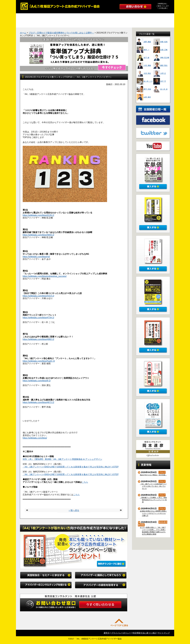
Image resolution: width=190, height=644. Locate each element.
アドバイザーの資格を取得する (154, 17)
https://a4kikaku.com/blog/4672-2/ (38, 402)
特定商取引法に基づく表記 (144, 633)
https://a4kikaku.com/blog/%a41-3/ (39, 361)
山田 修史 (144, 97)
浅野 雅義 (144, 42)
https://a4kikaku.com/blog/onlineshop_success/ (45, 276)
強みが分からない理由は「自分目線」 (153, 475)
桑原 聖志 (160, 65)
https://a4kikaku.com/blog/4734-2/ (38, 318)
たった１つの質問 (85, 24)
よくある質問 (105, 24)
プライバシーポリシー (121, 633)
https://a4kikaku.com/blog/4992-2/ (38, 339)
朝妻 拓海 (160, 42)
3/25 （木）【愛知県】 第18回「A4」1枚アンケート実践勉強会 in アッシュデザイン (62, 459)
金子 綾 (143, 58)
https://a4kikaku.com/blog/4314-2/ (38, 296)
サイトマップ (164, 633)
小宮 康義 (144, 65)
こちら (85, 482)
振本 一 (143, 50)
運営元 (107, 633)
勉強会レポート (46, 24)
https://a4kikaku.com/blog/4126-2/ (38, 215)
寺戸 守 (160, 81)
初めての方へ (145, 24)
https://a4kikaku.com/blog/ (35, 438)
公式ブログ (164, 24)
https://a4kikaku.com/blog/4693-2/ (38, 235)
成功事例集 (26, 24)
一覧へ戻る (74, 510)
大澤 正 (160, 73)
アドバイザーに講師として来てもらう (75, 17)
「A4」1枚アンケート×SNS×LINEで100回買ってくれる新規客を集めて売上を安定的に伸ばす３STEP (71, 467)
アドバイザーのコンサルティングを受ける (115, 17)
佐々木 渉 (160, 89)
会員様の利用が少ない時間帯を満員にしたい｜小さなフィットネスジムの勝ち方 (153, 513)
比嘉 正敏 (160, 50)
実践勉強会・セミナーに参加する (36, 17)
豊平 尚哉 (144, 89)
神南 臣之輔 (161, 58)
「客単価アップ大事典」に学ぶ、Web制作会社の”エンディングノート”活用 (153, 500)
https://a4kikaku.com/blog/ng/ (36, 257)
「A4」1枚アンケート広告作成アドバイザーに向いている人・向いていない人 (153, 486)
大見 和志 (144, 73)
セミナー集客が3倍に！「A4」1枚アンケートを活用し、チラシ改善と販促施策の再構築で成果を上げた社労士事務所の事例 (153, 531)
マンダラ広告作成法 (65, 24)
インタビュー (125, 24)
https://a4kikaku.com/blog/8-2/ (37, 381)
